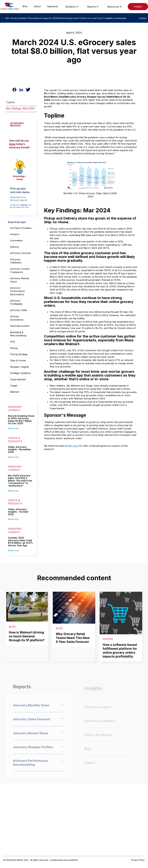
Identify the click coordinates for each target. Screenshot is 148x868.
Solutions (70, 7)
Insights (138, 7)
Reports (91, 7)
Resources (113, 7)
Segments (52, 6)
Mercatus (73, 446)
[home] (10, 7)
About (37, 6)
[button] (72, 7)
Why (25, 6)
